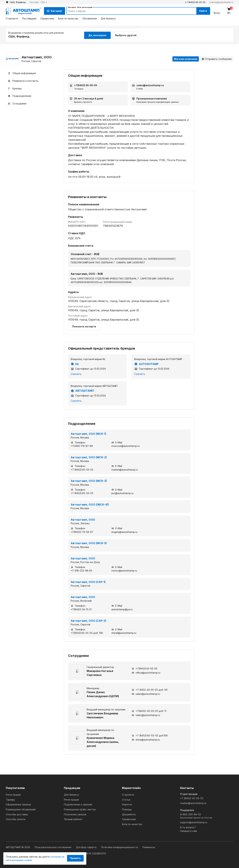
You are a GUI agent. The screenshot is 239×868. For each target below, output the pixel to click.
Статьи (126, 799)
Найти (202, 11)
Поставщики (29, 18)
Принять (75, 858)
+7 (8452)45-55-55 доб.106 (150, 735)
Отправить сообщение (217, 58)
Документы (129, 814)
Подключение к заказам (78, 804)
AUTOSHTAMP (146, 363)
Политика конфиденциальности (120, 847)
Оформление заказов (18, 804)
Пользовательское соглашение (53, 847)
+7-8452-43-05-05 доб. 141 (150, 689)
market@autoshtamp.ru (221, 2)
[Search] (128, 11)
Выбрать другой (127, 35)
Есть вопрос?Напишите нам (188, 829)
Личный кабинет (73, 819)
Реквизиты (149, 847)
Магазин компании (186, 58)
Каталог (55, 11)
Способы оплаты (16, 819)
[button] (38, 2)
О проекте (12, 18)
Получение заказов (75, 814)
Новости (127, 804)
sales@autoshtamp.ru (146, 694)
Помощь (127, 809)
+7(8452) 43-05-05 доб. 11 (149, 710)
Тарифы (10, 799)
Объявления (90, 18)
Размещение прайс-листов (80, 809)
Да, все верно (97, 35)
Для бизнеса (108, 18)
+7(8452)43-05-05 (144, 668)
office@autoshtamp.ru (146, 672)
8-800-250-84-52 (207, 816)
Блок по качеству (68, 18)
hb (75, 363)
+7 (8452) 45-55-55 (195, 2)
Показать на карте (84, 326)
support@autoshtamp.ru (194, 822)
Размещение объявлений (21, 809)
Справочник (47, 18)
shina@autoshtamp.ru (146, 739)
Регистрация (13, 794)
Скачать (76, 373)
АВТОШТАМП (82, 390)
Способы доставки (17, 814)
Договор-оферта (87, 847)
